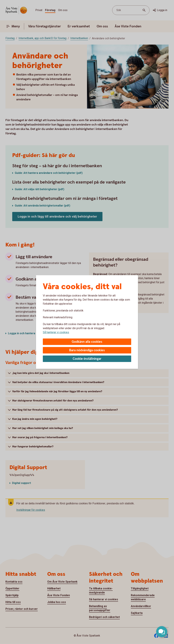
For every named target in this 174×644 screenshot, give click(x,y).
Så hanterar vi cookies (56, 332)
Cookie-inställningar (87, 359)
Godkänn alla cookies (87, 342)
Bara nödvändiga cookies (87, 350)
